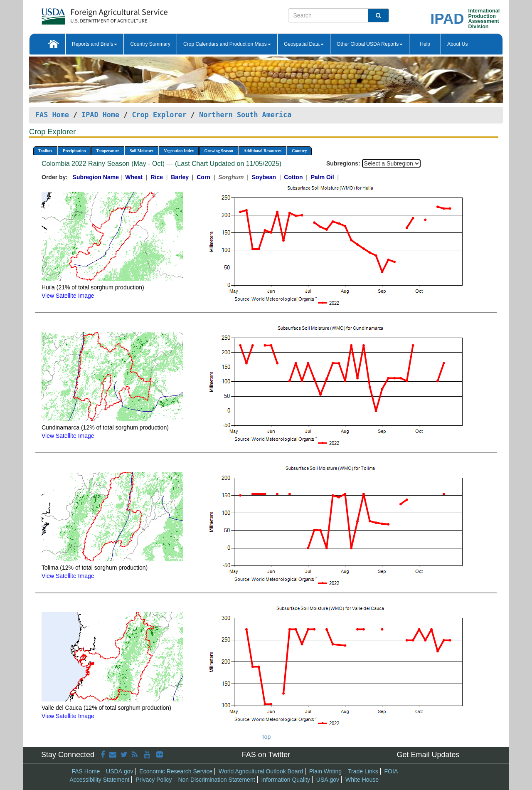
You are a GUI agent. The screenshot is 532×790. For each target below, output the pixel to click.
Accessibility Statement (100, 780)
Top (266, 737)
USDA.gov (119, 771)
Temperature (108, 151)
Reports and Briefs (95, 44)
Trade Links (363, 771)
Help (425, 44)
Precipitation (74, 151)
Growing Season (219, 151)
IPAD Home (100, 115)
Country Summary (150, 44)
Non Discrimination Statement (216, 780)
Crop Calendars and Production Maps (227, 44)
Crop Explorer (159, 115)
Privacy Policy (154, 780)
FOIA (391, 771)
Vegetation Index (179, 151)
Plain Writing (325, 771)
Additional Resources (262, 151)
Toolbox (45, 151)
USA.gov (328, 780)
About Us (457, 44)
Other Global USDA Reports (370, 44)
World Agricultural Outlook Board (261, 771)
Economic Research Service (176, 771)
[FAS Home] (84, 14)
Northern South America (245, 115)
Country (299, 151)
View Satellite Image (68, 296)
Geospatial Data (304, 44)
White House (362, 780)
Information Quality (286, 780)
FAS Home (52, 115)
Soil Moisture (142, 151)
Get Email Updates (428, 755)
